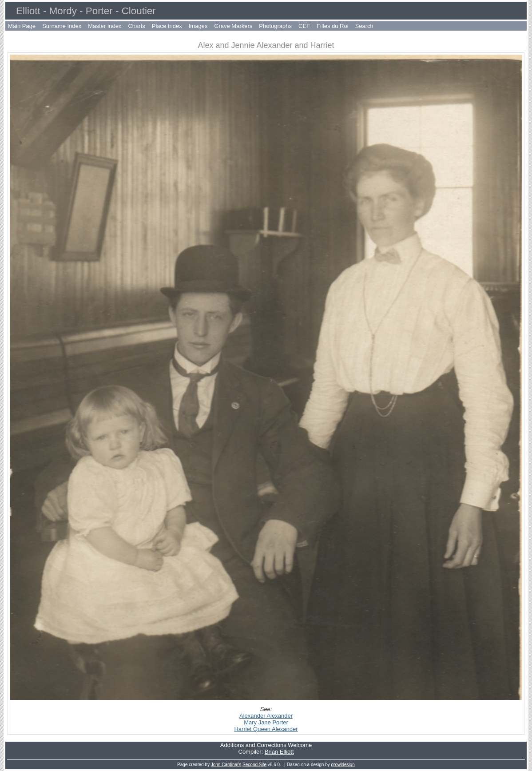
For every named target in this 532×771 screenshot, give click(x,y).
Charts (136, 26)
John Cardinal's (226, 765)
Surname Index (62, 26)
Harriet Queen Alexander (266, 729)
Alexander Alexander (266, 716)
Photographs (275, 26)
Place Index (167, 26)
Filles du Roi (333, 26)
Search (364, 26)
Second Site (254, 765)
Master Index (105, 26)
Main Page (22, 26)
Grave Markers (233, 26)
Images (198, 26)
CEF (304, 26)
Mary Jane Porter (266, 722)
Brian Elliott (279, 752)
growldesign (343, 765)
